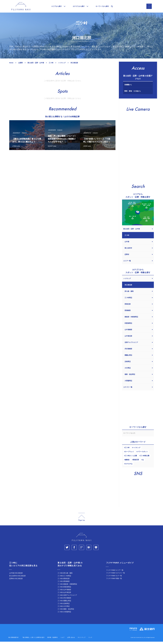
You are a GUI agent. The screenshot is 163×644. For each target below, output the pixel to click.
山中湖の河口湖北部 (16, 575)
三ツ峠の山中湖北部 (64, 595)
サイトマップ (82, 640)
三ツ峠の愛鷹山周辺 (64, 603)
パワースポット (143, 454)
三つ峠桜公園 (145, 458)
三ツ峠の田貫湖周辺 (64, 589)
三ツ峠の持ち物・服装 (65, 575)
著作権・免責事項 (52, 640)
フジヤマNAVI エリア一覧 (115, 572)
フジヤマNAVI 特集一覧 (114, 581)
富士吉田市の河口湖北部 (17, 578)
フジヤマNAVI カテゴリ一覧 (115, 575)
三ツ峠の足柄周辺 (64, 606)
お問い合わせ (71, 640)
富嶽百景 (136, 462)
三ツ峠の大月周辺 (64, 609)
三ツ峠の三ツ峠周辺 (64, 578)
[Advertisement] (62, 174)
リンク (90, 640)
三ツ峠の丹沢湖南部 (64, 600)
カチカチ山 (129, 466)
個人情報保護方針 (14, 640)
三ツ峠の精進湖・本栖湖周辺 (67, 586)
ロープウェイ (129, 454)
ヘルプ (62, 640)
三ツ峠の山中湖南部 (64, 592)
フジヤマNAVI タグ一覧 (114, 578)
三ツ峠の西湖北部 (64, 581)
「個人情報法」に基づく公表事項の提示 (33, 640)
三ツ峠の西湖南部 (64, 584)
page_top (82, 519)
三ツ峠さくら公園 (131, 458)
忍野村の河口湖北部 (16, 581)
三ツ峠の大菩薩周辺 (64, 614)
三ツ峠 (127, 450)
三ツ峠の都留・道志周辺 (66, 611)
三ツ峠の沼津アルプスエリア (67, 597)
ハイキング (137, 450)
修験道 (127, 462)
